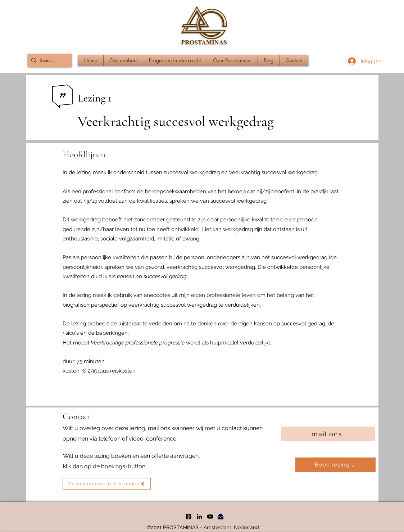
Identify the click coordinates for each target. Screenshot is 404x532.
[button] (123, 60)
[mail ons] (328, 434)
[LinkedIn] (199, 517)
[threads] (189, 517)
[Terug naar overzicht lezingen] (107, 484)
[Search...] (48, 60)
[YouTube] (210, 517)
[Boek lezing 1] (335, 465)
